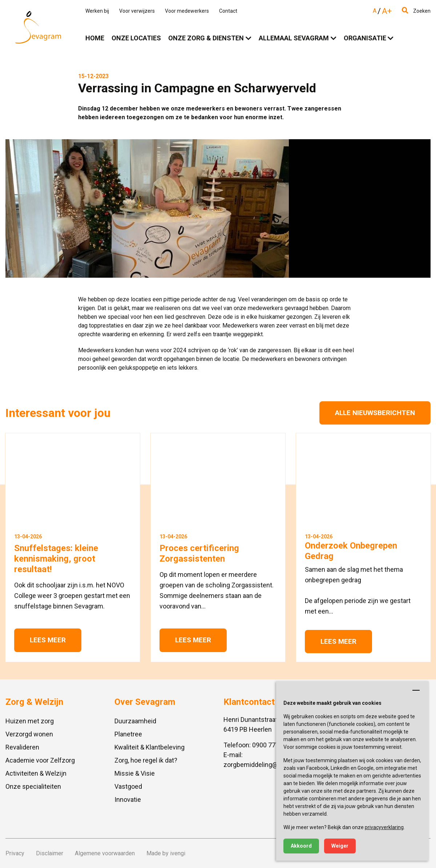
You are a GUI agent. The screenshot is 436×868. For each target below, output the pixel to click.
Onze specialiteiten (33, 786)
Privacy (15, 853)
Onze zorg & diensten (206, 38)
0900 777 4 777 (274, 745)
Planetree (128, 734)
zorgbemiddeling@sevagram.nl (268, 765)
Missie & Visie (135, 773)
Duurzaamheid (135, 721)
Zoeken (416, 11)
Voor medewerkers (187, 11)
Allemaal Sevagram (294, 38)
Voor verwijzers (137, 11)
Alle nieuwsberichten (375, 413)
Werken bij (97, 11)
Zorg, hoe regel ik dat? (146, 760)
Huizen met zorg (30, 721)
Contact (228, 11)
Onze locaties (136, 38)
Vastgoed (128, 786)
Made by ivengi (166, 853)
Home (95, 38)
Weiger (340, 846)
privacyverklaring (384, 827)
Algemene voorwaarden (105, 853)
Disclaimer (50, 853)
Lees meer (48, 640)
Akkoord (301, 846)
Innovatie (128, 799)
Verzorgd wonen (29, 734)
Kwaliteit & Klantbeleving (150, 747)
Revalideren (22, 747)
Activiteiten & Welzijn (36, 773)
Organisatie (365, 38)
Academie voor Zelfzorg (40, 760)
